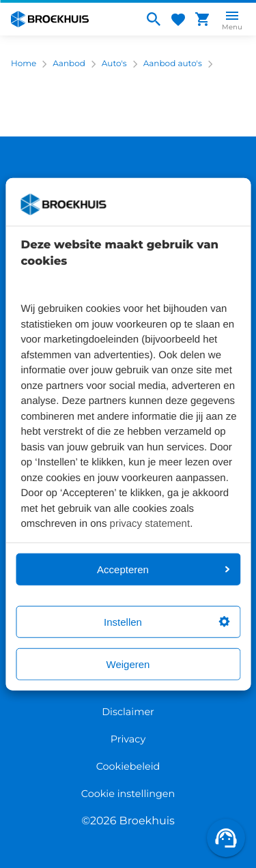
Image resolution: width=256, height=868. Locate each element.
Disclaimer (128, 712)
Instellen (167, 621)
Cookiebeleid (128, 766)
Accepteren (163, 569)
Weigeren (128, 664)
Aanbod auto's (173, 64)
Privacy (128, 739)
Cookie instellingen (128, 794)
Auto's (114, 64)
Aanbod (69, 64)
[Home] (71, 19)
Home (24, 64)
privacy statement (150, 524)
